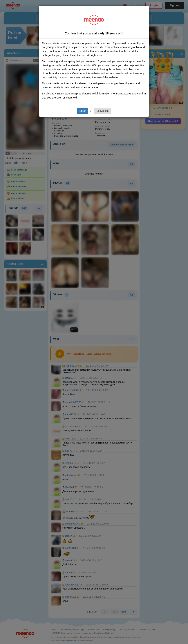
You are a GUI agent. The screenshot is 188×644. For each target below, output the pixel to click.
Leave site (103, 111)
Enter (82, 111)
